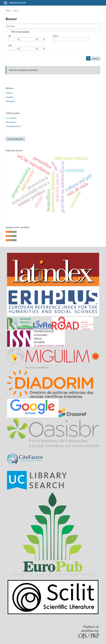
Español (9, 97)
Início (8, 11)
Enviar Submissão (15, 139)
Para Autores (11, 122)
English (9, 93)
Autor (56, 36)
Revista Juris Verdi (18, 3)
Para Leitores (11, 118)
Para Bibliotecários (13, 126)
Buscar (95, 58)
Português (10, 101)
